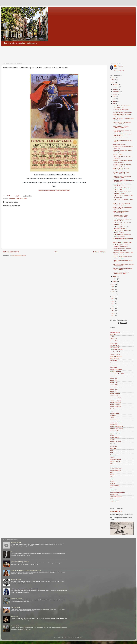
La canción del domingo (116, 426)
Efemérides (12, 198)
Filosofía (112, 409)
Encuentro (14, 552)
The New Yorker (114, 494)
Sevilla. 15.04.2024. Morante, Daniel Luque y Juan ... (123, 200)
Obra (111, 464)
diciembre (116, 84)
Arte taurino (113, 334)
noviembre (116, 87)
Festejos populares (115, 394)
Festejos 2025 (113, 389)
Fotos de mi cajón (114, 413)
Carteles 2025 (113, 341)
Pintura (112, 477)
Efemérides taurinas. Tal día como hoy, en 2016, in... (122, 220)
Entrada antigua (99, 252)
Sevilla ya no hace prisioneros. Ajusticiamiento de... (121, 212)
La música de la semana (116, 429)
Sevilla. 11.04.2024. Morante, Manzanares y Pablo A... (121, 228)
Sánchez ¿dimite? (118, 154)
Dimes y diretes (114, 361)
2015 (113, 304)
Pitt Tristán (119, 66)
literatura (112, 440)
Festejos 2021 (113, 380)
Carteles (112, 337)
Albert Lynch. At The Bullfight (121, 110)
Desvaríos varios (114, 358)
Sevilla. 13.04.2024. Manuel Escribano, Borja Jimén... (120, 216)
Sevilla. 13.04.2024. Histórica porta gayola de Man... (122, 208)
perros (111, 472)
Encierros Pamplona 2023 (117, 374)
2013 (113, 308)
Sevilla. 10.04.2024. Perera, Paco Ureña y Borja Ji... (122, 231)
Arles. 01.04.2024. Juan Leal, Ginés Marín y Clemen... (123, 269)
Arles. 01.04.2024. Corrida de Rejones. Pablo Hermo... (121, 273)
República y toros (114, 486)
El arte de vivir (114, 367)
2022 (113, 287)
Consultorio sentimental (116, 350)
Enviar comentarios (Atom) (18, 256)
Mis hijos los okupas (16, 598)
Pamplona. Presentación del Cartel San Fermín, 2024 (122, 257)
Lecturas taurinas (114, 437)
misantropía (113, 448)
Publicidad (112, 483)
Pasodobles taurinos (115, 470)
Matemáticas (113, 444)
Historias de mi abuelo (116, 422)
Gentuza (112, 418)
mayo (115, 101)
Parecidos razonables (116, 468)
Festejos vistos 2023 (115, 400)
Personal (112, 475)
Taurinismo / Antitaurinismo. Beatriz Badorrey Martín (122, 151)
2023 (113, 284)
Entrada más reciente (11, 252)
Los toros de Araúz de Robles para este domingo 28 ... (122, 135)
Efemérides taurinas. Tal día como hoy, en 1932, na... (122, 185)
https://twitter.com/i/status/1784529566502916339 (54, 190)
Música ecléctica (114, 455)
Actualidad (112, 330)
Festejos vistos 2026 (115, 407)
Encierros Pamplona (115, 372)
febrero (115, 279)
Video (25, 198)
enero (115, 281)
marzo (115, 277)
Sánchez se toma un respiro (120, 138)
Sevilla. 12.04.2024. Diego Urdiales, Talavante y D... (123, 224)
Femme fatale (113, 376)
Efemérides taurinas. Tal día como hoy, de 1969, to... (122, 131)
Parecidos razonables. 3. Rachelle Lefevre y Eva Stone (26, 570)
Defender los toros (116, 511)
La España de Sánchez (119, 144)
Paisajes (112, 466)
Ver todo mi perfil (119, 71)
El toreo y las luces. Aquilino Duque (122, 112)
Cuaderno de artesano (116, 356)
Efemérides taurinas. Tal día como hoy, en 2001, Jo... (122, 115)
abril (114, 104)
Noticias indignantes (115, 459)
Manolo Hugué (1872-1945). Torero (122, 242)
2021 (113, 289)
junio (114, 99)
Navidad (112, 457)
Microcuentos (113, 446)
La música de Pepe (115, 431)
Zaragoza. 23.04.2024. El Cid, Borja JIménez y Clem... (123, 161)
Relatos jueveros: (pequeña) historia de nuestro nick (25, 589)
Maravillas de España (115, 442)
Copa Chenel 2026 (115, 354)
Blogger (80, 637)
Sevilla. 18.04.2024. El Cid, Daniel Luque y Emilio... (122, 189)
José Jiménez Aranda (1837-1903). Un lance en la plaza (123, 265)
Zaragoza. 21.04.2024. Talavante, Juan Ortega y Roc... (122, 165)
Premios (112, 481)
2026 (113, 78)
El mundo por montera (116, 369)
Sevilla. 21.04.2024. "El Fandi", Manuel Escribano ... (121, 169)
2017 (113, 299)
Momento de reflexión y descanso (20, 561)
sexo (111, 488)
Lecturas (112, 435)
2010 (113, 316)
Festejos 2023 (113, 385)
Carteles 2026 (113, 343)
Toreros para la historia (116, 497)
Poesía (112, 479)
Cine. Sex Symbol (114, 345)
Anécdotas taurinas (115, 332)
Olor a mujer (14, 617)
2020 (113, 292)
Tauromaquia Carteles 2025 (117, 492)
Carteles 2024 (113, 339)
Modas (111, 450)
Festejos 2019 (113, 378)
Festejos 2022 (113, 383)
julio (114, 96)
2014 (113, 306)
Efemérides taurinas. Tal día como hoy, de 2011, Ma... (122, 107)
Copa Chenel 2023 (115, 352)
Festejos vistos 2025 (115, 404)
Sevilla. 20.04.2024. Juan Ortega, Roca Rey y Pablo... (122, 177)
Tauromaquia (20, 198)
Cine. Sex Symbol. (115, 347)
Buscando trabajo (15, 607)
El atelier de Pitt (15, 626)
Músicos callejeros (16, 580)
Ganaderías (113, 415)
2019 (113, 294)
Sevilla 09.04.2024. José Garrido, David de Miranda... (122, 235)
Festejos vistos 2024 (115, 402)
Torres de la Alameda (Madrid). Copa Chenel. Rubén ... (123, 253)
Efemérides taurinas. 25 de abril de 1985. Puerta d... (122, 141)
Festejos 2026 (113, 391)
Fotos (111, 411)
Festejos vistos (114, 396)
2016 (113, 301)
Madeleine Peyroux (16, 543)
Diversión (112, 363)
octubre (115, 89)
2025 (113, 80)
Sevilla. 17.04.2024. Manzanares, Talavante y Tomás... (122, 192)
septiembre (116, 92)
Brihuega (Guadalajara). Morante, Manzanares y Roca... (122, 249)
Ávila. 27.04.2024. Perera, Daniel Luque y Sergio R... (122, 123)
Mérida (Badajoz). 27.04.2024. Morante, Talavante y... (121, 127)
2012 (113, 311)
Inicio (56, 252)
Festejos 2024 (113, 387)
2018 (113, 296)
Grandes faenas (114, 420)
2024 (113, 82)
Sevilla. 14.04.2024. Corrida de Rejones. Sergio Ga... (121, 204)
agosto (115, 94)
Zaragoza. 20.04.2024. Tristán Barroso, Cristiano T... (121, 173)
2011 (113, 313)
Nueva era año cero (115, 461)
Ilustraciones (113, 424)
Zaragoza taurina (114, 501)
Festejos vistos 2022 (115, 398)
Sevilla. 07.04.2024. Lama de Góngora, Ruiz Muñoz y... (121, 246)
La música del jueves (115, 433)
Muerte (112, 453)
